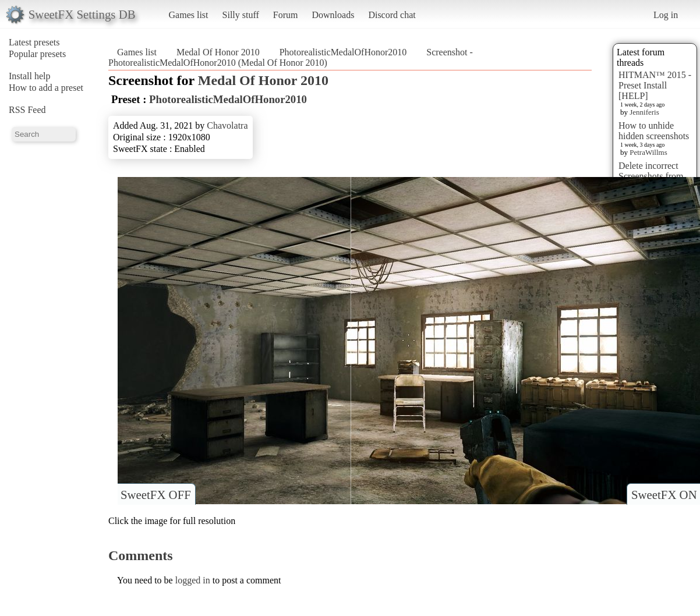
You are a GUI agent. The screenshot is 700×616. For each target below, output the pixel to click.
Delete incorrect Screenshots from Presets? (651, 176)
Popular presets (37, 54)
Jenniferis (644, 112)
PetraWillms (648, 152)
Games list (189, 15)
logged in (193, 580)
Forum (286, 15)
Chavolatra (227, 125)
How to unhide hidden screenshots (654, 131)
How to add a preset (46, 88)
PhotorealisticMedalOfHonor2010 (343, 52)
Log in (666, 15)
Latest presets (34, 42)
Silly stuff (241, 15)
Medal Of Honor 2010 (218, 52)
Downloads (333, 15)
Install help (30, 76)
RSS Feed (27, 110)
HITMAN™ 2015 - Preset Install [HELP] (655, 85)
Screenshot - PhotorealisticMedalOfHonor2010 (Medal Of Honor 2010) (291, 57)
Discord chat (392, 15)
